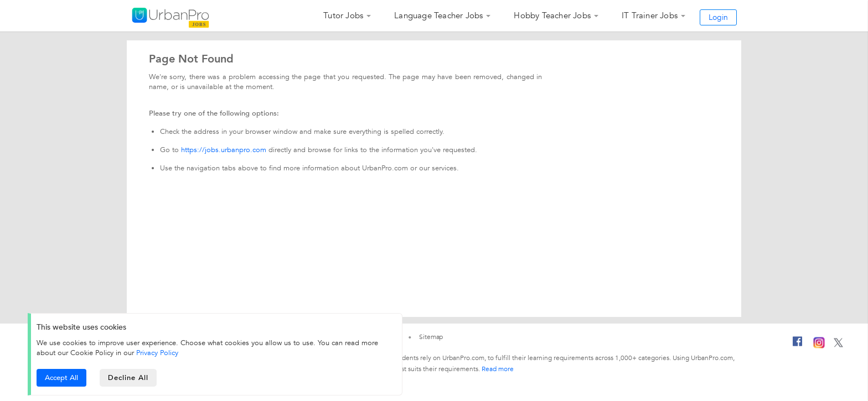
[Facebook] (798, 346)
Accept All (61, 378)
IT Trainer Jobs (650, 15)
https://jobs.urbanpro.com (224, 150)
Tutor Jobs (343, 15)
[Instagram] (819, 346)
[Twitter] (838, 345)
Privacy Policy (157, 353)
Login (718, 17)
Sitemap (431, 337)
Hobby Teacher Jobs (552, 15)
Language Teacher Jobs (438, 15)
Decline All (128, 378)
